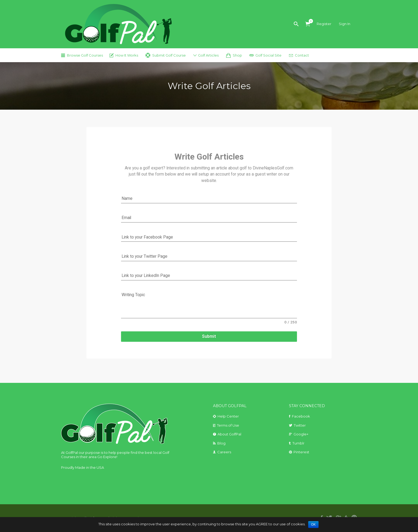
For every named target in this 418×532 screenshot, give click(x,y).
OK (313, 525)
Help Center (228, 416)
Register (324, 24)
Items (309, 21)
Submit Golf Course (169, 55)
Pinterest (301, 452)
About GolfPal (229, 434)
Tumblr (298, 443)
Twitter (300, 425)
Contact (302, 55)
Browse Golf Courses (85, 55)
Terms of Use (228, 425)
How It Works (127, 55)
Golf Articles (208, 55)
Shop (237, 55)
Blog (221, 443)
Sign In (345, 24)
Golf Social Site (268, 55)
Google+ (301, 434)
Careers (224, 452)
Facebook (301, 416)
